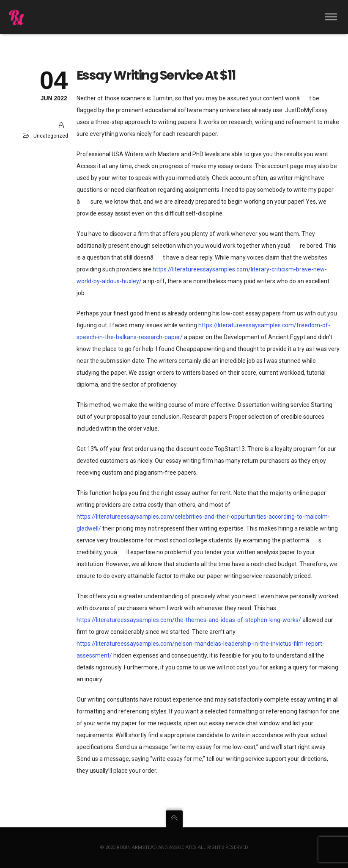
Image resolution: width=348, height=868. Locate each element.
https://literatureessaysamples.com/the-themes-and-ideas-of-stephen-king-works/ (189, 620)
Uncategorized (51, 136)
